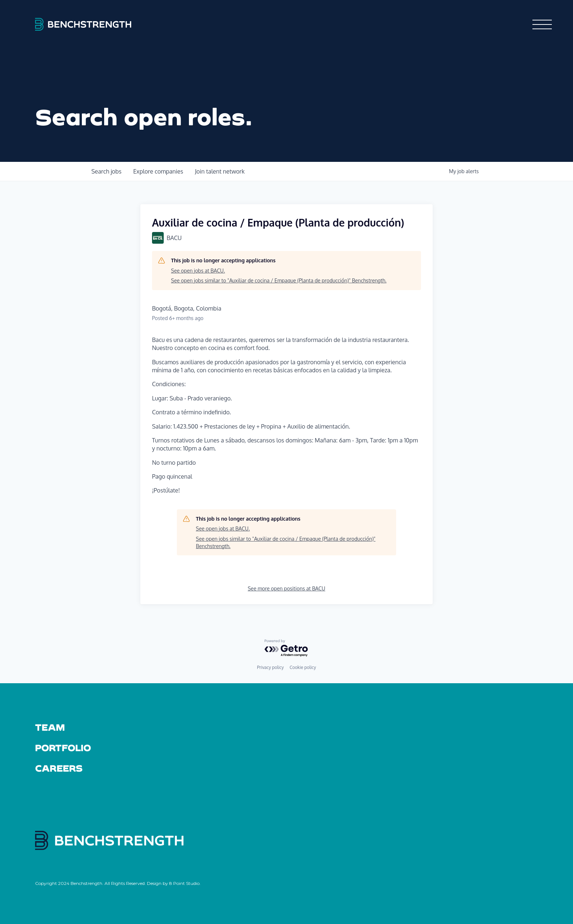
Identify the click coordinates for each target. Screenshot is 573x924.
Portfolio (63, 748)
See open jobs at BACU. (198, 271)
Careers (59, 768)
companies (158, 171)
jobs (106, 171)
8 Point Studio (184, 883)
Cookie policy (303, 667)
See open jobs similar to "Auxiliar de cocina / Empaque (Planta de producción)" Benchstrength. (279, 280)
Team (50, 727)
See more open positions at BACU (286, 588)
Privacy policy (270, 667)
